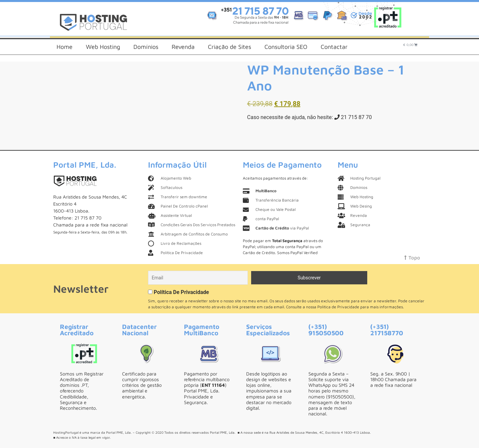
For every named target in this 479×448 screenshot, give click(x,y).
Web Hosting (103, 47)
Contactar (334, 47)
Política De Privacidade (181, 292)
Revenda (183, 47)
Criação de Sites (230, 47)
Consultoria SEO (286, 47)
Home (65, 47)
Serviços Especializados (268, 330)
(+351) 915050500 (326, 330)
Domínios (146, 47)
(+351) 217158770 (387, 330)
